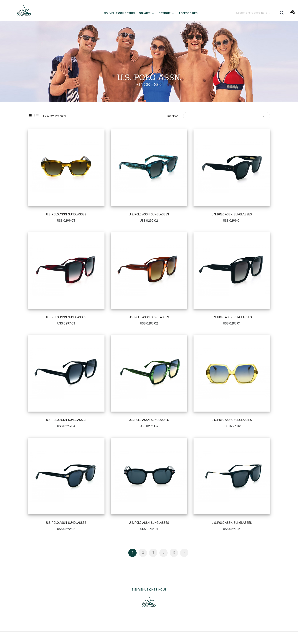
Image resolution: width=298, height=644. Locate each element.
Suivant (184, 551)
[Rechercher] (260, 13)
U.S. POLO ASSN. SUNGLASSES (66, 214)
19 (174, 553)
